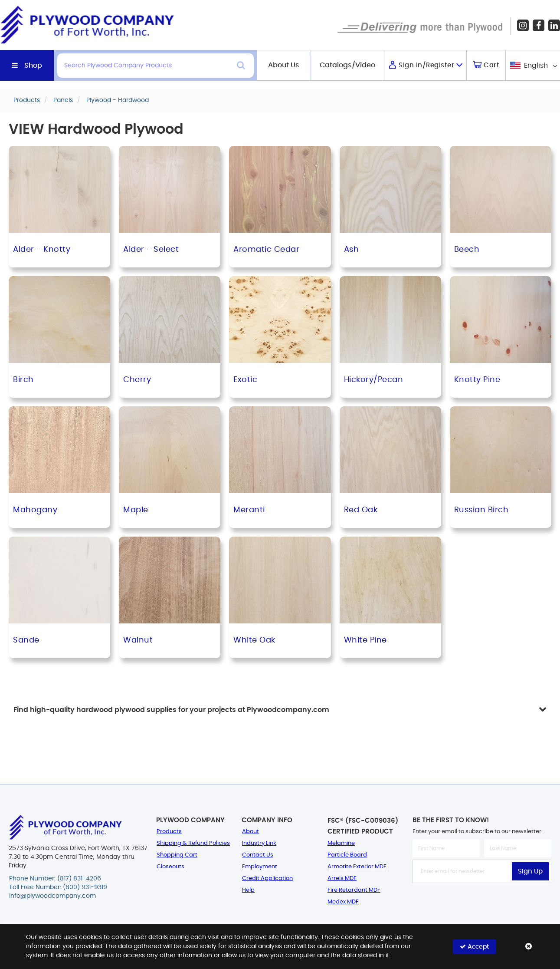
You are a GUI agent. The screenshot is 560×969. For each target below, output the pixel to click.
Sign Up (530, 872)
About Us (284, 65)
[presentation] (482, 902)
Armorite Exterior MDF (357, 867)
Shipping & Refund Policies (193, 843)
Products (169, 832)
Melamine (341, 843)
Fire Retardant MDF (354, 890)
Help (248, 890)
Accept (474, 947)
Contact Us (258, 855)
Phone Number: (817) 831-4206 (55, 879)
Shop (33, 66)
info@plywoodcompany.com (52, 896)
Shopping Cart (177, 855)
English (536, 66)
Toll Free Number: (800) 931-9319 (58, 887)
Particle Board (347, 855)
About (251, 832)
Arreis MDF (342, 878)
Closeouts (170, 867)
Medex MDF (343, 902)
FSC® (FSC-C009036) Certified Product (363, 826)
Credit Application (267, 878)
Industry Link (259, 843)
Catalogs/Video (347, 65)
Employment (260, 867)
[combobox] (533, 65)
